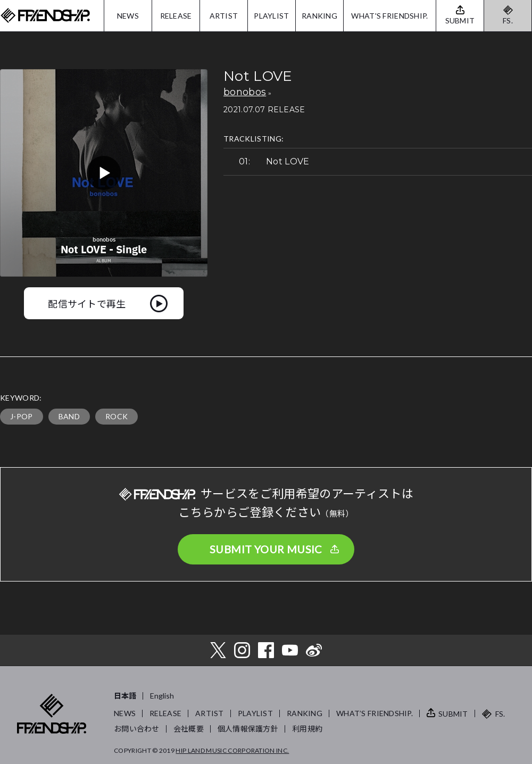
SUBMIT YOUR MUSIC (266, 549)
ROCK (117, 416)
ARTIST (224, 16)
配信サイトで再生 (87, 303)
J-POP (22, 416)
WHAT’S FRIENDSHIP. (375, 713)
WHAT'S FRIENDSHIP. (389, 16)
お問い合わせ (137, 729)
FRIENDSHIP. (45, 16)
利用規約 (307, 729)
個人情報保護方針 (248, 729)
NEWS (128, 16)
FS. (508, 20)
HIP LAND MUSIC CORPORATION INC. (232, 750)
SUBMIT (453, 714)
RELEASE (176, 16)
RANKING (319, 16)
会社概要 (189, 729)
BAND (69, 416)
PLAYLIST (271, 16)
